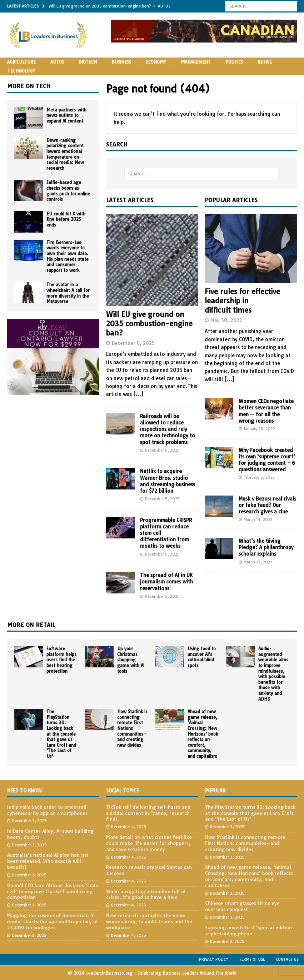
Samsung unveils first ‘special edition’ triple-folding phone (249, 931)
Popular (215, 791)
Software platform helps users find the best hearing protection (61, 660)
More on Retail (31, 625)
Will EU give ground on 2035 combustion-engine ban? (149, 324)
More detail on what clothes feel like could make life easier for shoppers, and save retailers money (149, 843)
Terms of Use (252, 959)
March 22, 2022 (258, 562)
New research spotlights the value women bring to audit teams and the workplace (149, 921)
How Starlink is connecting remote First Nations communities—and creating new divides (132, 728)
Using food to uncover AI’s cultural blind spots (202, 657)
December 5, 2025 (162, 499)
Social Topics (123, 791)
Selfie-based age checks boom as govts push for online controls (68, 191)
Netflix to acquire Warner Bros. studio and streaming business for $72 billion (168, 481)
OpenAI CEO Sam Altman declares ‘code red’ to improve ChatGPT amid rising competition (53, 891)
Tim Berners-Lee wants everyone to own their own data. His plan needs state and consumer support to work (68, 256)
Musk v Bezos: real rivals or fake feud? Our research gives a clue (267, 505)
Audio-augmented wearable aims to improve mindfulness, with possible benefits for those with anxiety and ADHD (273, 674)
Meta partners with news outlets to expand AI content (66, 115)
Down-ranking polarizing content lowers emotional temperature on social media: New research (65, 154)
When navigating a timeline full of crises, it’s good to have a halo (146, 894)
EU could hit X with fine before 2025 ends (66, 219)
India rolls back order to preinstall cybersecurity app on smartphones (47, 810)
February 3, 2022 (259, 477)
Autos (57, 62)
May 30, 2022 (226, 320)
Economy (156, 62)
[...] (138, 394)
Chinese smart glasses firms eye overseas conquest (242, 906)
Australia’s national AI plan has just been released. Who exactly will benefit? (48, 861)
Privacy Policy (214, 959)
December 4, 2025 (129, 827)
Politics (234, 62)
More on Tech (29, 86)
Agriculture (21, 62)
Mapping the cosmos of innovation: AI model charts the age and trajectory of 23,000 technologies (53, 921)
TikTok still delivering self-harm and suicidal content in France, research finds (148, 813)
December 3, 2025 (29, 821)
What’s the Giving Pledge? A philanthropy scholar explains (266, 547)
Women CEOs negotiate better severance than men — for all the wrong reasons (266, 411)
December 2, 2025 (29, 875)
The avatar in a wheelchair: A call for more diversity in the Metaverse (68, 293)
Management (196, 62)
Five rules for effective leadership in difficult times (242, 301)
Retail (265, 62)
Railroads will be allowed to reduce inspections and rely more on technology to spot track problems (168, 429)
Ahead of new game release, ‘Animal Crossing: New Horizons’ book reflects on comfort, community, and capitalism (203, 734)
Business (121, 62)
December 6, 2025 (133, 343)
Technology (21, 71)
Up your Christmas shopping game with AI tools (131, 660)
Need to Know (24, 791)
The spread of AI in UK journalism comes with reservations (166, 582)
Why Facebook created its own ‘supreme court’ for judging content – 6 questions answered (267, 460)
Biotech (88, 62)
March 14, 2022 (258, 519)
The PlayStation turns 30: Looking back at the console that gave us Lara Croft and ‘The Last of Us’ (61, 734)
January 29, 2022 (259, 429)
